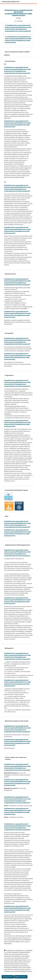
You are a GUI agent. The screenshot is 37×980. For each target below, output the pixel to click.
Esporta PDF (8, 977)
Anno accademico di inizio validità (17, 52)
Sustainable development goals (16, 490)
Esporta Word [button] (21, 977)
